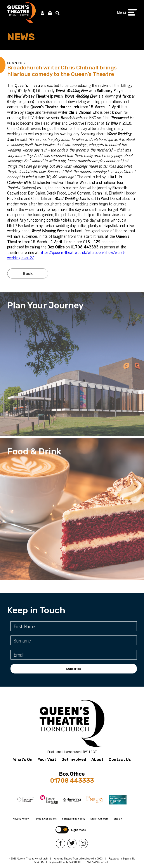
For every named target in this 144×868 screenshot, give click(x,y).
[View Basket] (50, 13)
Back (28, 280)
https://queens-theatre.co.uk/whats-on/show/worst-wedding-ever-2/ (66, 255)
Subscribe (74, 669)
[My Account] (43, 13)
